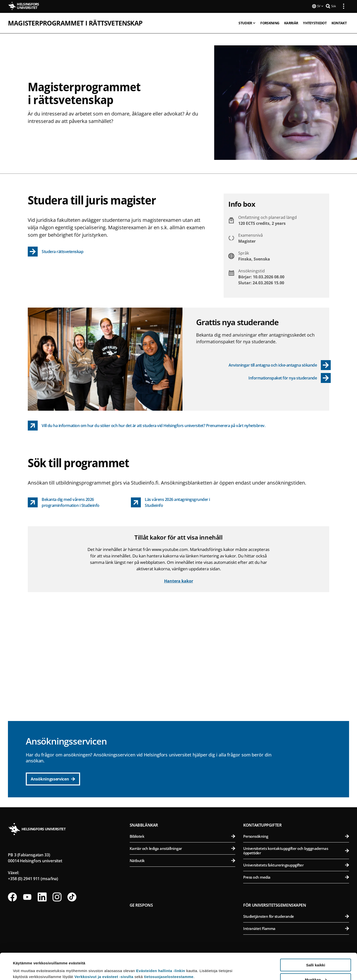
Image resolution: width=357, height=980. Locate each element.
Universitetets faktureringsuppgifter (296, 865)
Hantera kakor (179, 580)
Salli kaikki (316, 939)
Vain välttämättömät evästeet (316, 968)
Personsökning (296, 836)
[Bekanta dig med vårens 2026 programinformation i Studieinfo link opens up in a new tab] (75, 502)
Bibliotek (183, 836)
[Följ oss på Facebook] (12, 896)
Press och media (296, 877)
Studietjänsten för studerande (296, 916)
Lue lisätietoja (26, 964)
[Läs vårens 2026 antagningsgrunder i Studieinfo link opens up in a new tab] (178, 502)
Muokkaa (316, 953)
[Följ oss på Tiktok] (72, 896)
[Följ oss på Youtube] (27, 896)
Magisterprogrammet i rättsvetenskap (75, 23)
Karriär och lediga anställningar (183, 848)
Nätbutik (183, 860)
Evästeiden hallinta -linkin (161, 944)
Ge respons (141, 905)
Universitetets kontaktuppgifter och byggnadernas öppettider (296, 850)
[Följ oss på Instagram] (57, 896)
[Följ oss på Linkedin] (42, 896)
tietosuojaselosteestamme (169, 950)
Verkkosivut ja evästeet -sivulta (104, 950)
